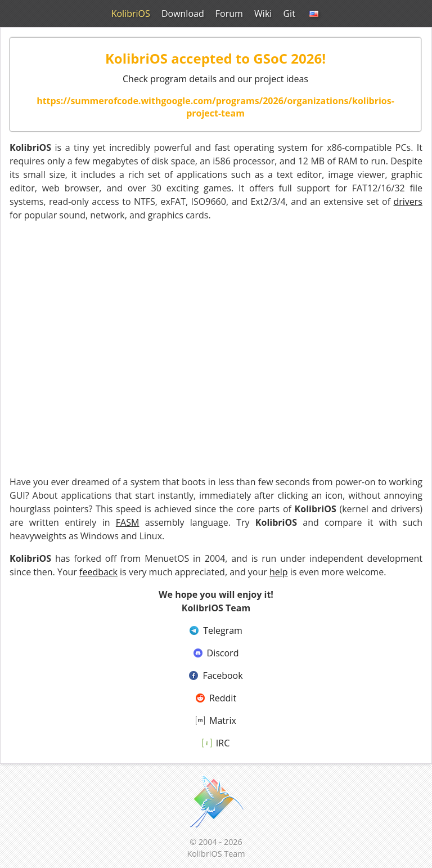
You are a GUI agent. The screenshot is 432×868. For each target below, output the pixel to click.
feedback (98, 572)
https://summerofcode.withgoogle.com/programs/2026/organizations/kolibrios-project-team (215, 107)
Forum (229, 14)
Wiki (263, 14)
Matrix (216, 721)
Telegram (216, 630)
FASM (128, 522)
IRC (216, 743)
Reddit (216, 698)
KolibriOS (132, 14)
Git (289, 14)
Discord (216, 653)
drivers (408, 202)
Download (184, 14)
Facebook (216, 675)
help (279, 572)
